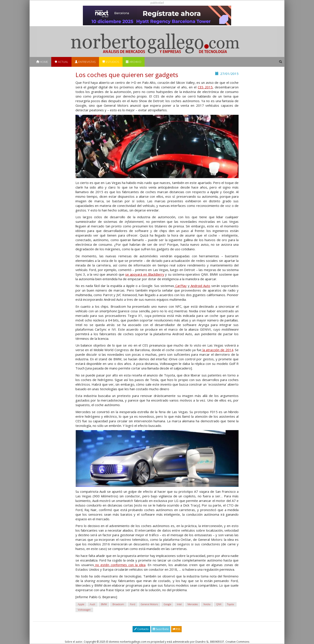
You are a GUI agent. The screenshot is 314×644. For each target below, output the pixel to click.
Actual (61, 62)
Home (42, 62)
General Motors (149, 604)
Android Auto (200, 286)
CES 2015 (205, 87)
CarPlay (180, 286)
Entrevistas (85, 62)
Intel (179, 604)
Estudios (111, 62)
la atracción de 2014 (217, 350)
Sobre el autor (74, 642)
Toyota (230, 604)
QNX (219, 604)
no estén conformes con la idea (120, 565)
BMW (104, 604)
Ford (133, 604)
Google (167, 604)
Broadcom (118, 604)
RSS (176, 629)
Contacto (141, 629)
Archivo (134, 62)
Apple (81, 604)
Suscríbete (161, 629)
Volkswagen (84, 610)
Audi (92, 604)
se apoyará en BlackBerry (145, 274)
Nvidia (207, 604)
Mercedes (193, 604)
